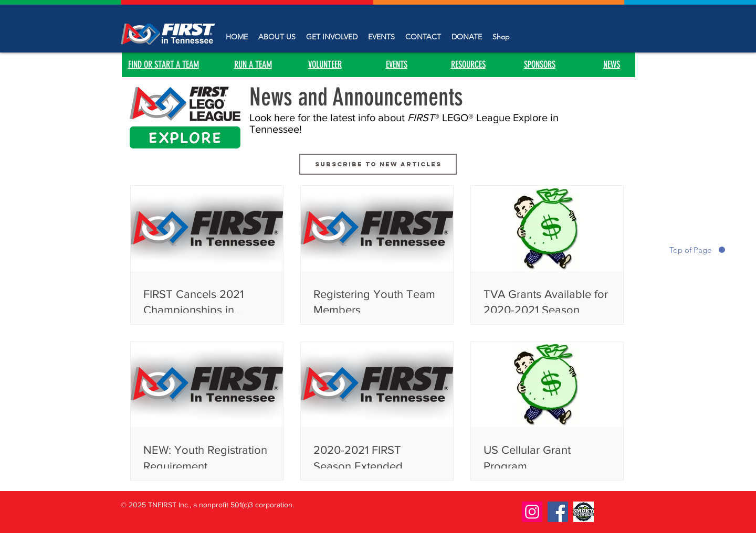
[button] (332, 37)
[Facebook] (558, 512)
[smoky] (584, 512)
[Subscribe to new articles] (378, 164)
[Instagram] (532, 512)
